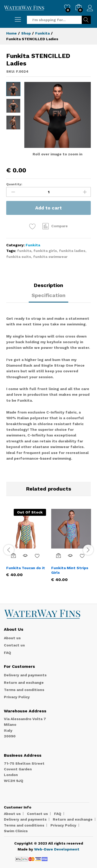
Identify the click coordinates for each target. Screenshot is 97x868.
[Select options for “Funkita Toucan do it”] (13, 555)
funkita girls (45, 251)
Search (86, 20)
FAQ (8, 653)
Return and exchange (24, 682)
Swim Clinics (16, 831)
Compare (59, 226)
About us (12, 638)
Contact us (14, 645)
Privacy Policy (17, 697)
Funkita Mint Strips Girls (70, 570)
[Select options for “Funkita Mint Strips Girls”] (58, 555)
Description (48, 285)
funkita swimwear (50, 257)
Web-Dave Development (57, 849)
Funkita (33, 245)
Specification (48, 295)
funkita (24, 251)
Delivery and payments (25, 675)
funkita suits (19, 257)
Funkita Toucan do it (26, 568)
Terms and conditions (24, 690)
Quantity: (14, 184)
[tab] (48, 288)
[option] (26, 547)
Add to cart (48, 208)
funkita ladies (72, 251)
